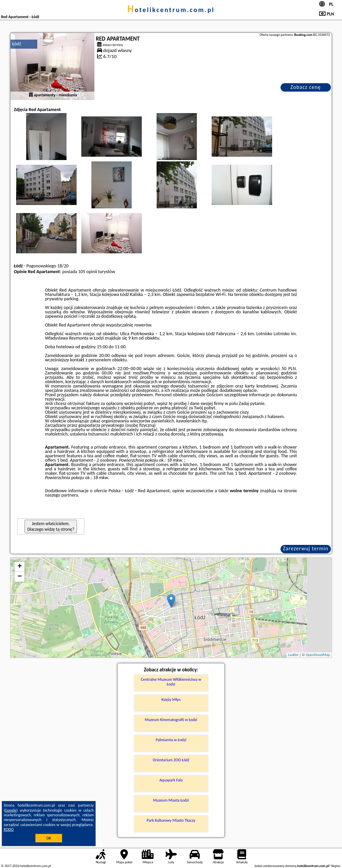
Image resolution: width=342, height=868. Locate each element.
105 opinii (88, 272)
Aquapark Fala (171, 780)
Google (11, 810)
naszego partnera (61, 495)
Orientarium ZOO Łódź (171, 760)
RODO (9, 829)
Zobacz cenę (306, 87)
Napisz (336, 866)
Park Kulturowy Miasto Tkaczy (171, 820)
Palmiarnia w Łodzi (171, 740)
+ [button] (20, 567)
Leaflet (293, 655)
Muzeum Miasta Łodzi (171, 800)
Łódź (16, 44)
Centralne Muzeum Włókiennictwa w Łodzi (171, 682)
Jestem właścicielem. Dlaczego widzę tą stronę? (51, 526)
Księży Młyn (171, 700)
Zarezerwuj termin (306, 548)
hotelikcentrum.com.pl (171, 10)
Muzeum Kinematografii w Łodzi (171, 720)
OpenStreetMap (318, 655)
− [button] (20, 577)
